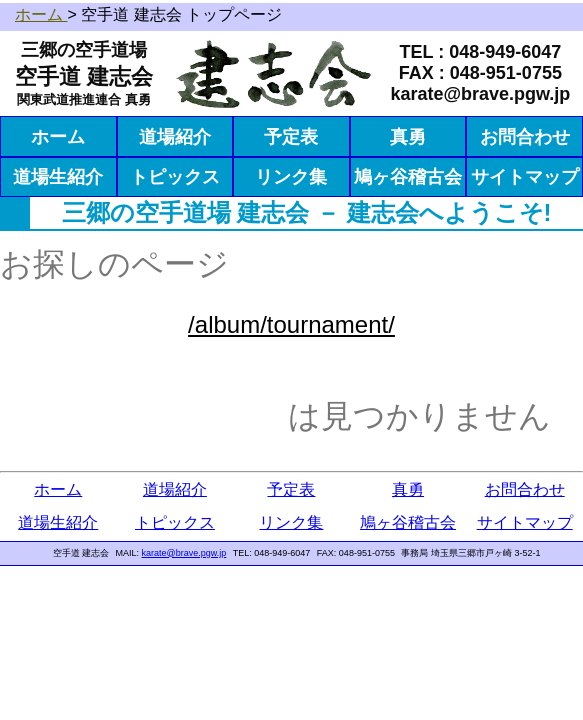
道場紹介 (175, 137)
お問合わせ (525, 137)
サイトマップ (525, 177)
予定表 (291, 137)
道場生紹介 (58, 177)
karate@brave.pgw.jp (184, 553)
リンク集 (291, 177)
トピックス (175, 177)
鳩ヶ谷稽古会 (408, 177)
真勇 (408, 137)
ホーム (58, 137)
